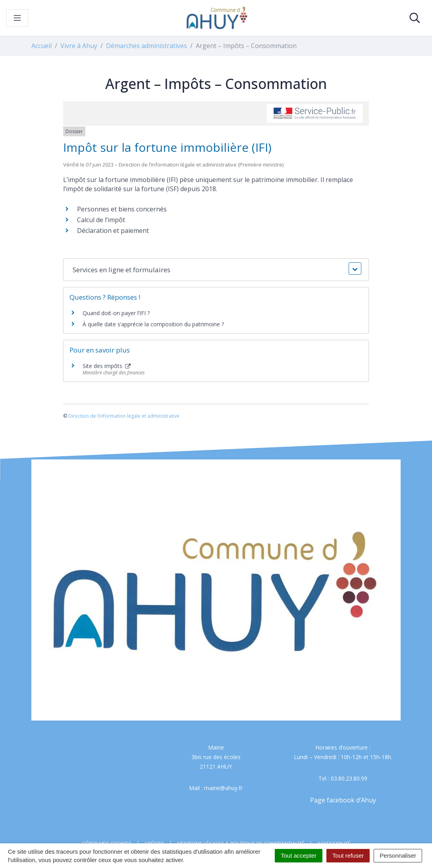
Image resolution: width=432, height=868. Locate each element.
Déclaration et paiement (113, 231)
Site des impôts (107, 366)
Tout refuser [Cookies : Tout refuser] (348, 855)
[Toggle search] (415, 18)
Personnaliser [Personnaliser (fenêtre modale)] (398, 855)
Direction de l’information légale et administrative (124, 416)
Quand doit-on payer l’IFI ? (116, 313)
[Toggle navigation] (17, 18)
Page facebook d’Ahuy (343, 800)
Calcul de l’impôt (101, 220)
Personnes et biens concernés (122, 209)
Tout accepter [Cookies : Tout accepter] (299, 855)
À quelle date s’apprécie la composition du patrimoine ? (153, 324)
